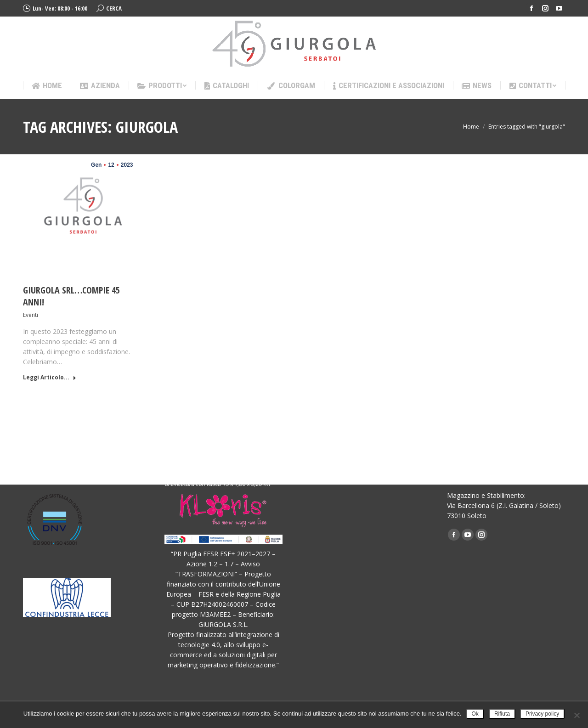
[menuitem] (47, 86)
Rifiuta (502, 714)
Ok (475, 714)
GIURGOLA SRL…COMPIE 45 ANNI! (71, 296)
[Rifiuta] (577, 715)
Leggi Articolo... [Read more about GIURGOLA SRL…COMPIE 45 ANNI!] (50, 378)
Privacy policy (542, 714)
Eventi (31, 315)
